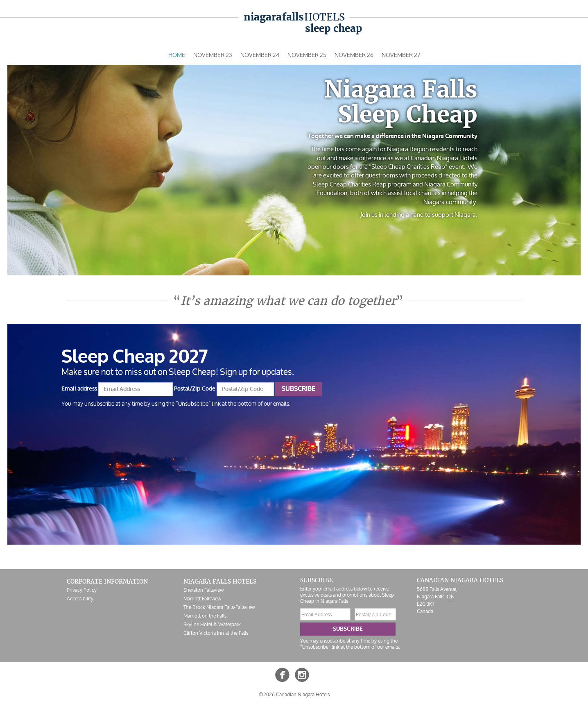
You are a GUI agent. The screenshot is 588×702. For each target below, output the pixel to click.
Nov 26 (354, 55)
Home (177, 55)
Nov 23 (213, 55)
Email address (79, 389)
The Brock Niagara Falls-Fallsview (219, 607)
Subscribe (299, 389)
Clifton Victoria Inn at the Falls (216, 633)
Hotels (294, 17)
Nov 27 (401, 55)
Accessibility (80, 599)
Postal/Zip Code (195, 389)
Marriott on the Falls (205, 616)
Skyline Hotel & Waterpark (212, 624)
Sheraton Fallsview (204, 590)
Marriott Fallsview (202, 599)
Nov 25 (307, 55)
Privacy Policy (82, 590)
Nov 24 (260, 55)
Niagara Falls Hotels (220, 582)
